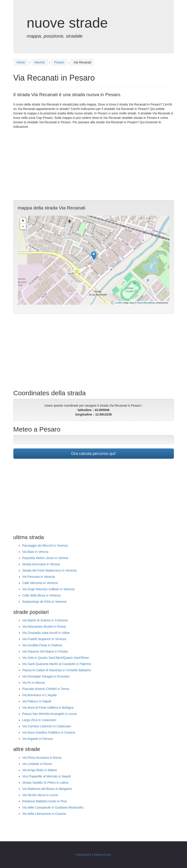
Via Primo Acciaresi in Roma (42, 758)
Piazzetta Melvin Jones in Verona (45, 558)
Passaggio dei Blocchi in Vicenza (45, 546)
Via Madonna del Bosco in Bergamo (47, 789)
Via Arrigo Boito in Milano (40, 770)
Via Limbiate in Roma (37, 764)
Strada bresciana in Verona (41, 564)
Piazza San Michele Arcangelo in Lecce (50, 714)
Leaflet (118, 303)
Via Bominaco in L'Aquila (39, 695)
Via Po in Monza (34, 683)
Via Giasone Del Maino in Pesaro (45, 651)
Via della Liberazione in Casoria (44, 814)
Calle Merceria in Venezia (40, 583)
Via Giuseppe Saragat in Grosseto (46, 676)
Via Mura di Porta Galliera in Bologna (48, 708)
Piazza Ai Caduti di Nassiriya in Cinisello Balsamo (57, 670)
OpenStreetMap (146, 303)
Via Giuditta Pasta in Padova (42, 645)
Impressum (83, 855)
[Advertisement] (94, 164)
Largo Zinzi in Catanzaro (39, 720)
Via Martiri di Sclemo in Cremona (45, 620)
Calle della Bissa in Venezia (41, 595)
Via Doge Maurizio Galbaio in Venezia (48, 589)
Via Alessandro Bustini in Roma (44, 627)
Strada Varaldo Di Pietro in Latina (45, 783)
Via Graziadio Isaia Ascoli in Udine (46, 633)
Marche (40, 62)
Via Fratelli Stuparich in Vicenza (44, 639)
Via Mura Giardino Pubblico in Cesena (49, 732)
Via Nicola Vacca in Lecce (40, 795)
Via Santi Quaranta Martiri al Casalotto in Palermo (57, 664)
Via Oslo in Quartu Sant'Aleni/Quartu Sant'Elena (55, 658)
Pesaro (59, 62)
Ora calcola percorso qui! (93, 454)
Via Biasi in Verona (35, 552)
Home (21, 62)
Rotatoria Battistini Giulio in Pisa (44, 801)
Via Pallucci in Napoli (37, 701)
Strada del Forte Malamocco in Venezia (49, 570)
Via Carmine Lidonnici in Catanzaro (47, 726)
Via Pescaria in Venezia (39, 577)
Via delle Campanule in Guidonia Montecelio (53, 807)
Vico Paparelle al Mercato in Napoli (47, 776)
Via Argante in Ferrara (38, 739)
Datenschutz (103, 855)
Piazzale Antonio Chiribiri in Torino (46, 689)
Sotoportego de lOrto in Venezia (44, 602)
